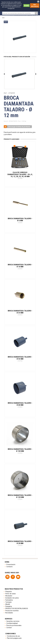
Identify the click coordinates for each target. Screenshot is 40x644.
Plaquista (8, 592)
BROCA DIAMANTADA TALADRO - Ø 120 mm (20, 497)
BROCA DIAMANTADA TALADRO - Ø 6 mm (20, 220)
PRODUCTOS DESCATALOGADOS (17, 608)
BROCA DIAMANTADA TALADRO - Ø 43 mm (20, 359)
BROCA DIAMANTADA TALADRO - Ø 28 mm (20, 543)
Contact (9, 628)
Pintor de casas (11, 594)
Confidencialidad (12, 623)
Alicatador (9, 596)
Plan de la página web (14, 638)
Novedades (9, 613)
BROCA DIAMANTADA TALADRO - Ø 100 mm (20, 451)
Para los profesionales (14, 625)
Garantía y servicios (13, 621)
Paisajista (9, 606)
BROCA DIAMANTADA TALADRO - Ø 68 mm (20, 405)
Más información (35, 6)
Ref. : (6, 93)
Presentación (11, 564)
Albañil (8, 604)
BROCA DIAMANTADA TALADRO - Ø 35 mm (20, 313)
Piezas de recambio (12, 611)
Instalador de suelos (12, 598)
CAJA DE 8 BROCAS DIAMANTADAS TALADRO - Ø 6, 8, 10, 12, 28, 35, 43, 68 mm (20, 175)
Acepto (27, 6)
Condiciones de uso (13, 636)
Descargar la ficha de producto (17, 127)
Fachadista (9, 600)
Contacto (9, 567)
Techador (9, 602)
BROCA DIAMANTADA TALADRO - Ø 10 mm (20, 267)
